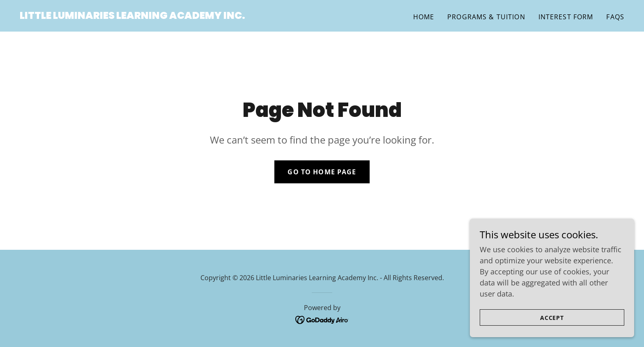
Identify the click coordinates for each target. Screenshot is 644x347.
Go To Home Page (322, 172)
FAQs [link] (615, 17)
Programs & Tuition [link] (486, 17)
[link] (132, 16)
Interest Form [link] (566, 17)
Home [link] (424, 17)
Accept (552, 329)
